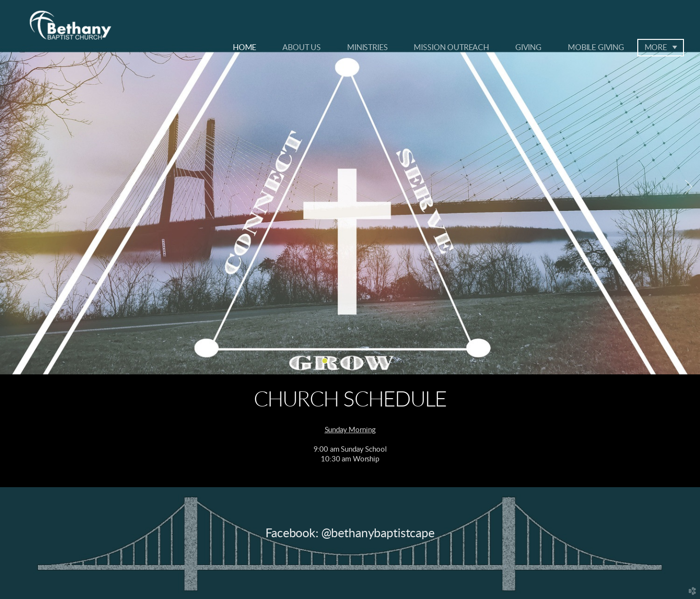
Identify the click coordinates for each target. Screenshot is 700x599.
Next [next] (689, 187)
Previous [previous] (11, 187)
